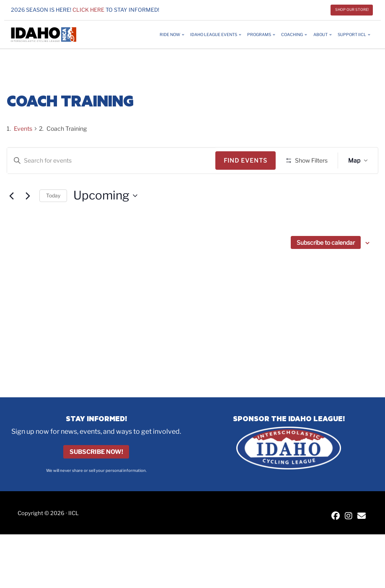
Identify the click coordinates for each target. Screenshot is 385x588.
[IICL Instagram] (349, 517)
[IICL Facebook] (336, 517)
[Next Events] (28, 220)
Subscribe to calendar (326, 267)
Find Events (248, 160)
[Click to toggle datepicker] (105, 220)
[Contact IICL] (362, 517)
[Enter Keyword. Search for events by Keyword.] (113, 161)
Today (53, 220)
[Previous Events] (12, 220)
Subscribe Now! (96, 452)
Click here (88, 10)
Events (23, 128)
